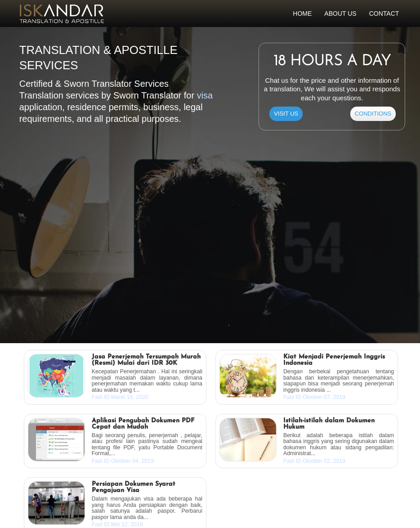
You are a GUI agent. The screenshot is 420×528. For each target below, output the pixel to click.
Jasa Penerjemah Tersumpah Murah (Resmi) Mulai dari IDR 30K (146, 360)
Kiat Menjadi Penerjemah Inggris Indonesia (334, 360)
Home (302, 13)
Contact (384, 13)
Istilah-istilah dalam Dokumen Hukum (329, 424)
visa (205, 95)
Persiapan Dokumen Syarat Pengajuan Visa (134, 488)
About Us (340, 13)
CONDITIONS (373, 114)
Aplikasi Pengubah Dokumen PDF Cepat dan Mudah (143, 424)
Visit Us (286, 114)
